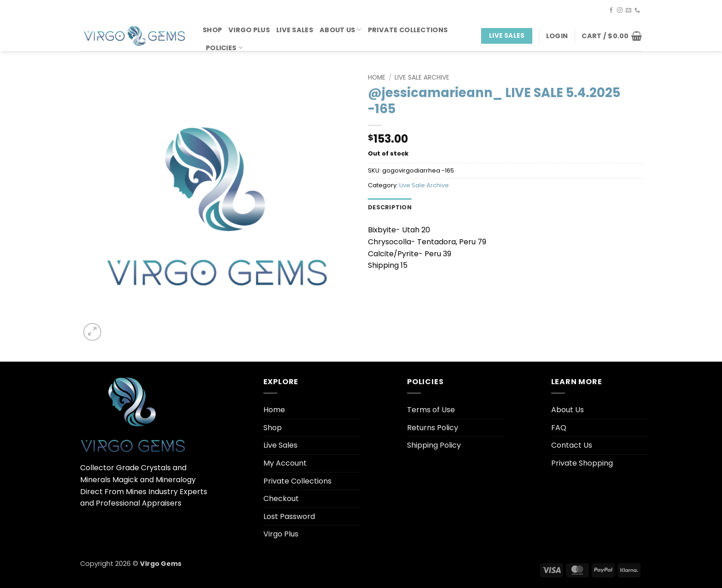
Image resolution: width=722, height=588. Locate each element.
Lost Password (289, 516)
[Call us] (637, 11)
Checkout (281, 499)
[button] (557, 36)
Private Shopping (582, 463)
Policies (224, 48)
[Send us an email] (629, 11)
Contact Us (572, 445)
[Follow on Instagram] (620, 11)
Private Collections (408, 30)
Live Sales (295, 30)
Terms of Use (431, 410)
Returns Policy (433, 428)
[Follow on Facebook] (611, 11)
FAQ (559, 428)
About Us (341, 30)
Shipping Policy (434, 445)
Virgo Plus (249, 30)
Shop (212, 30)
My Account (285, 463)
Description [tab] (390, 207)
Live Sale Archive (422, 78)
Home (377, 78)
